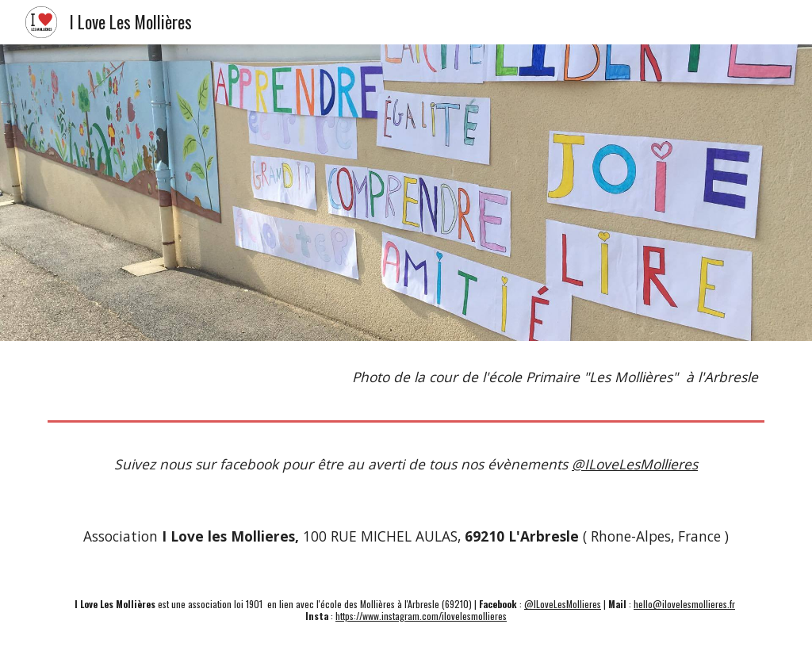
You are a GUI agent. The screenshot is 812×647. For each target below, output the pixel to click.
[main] (406, 377)
